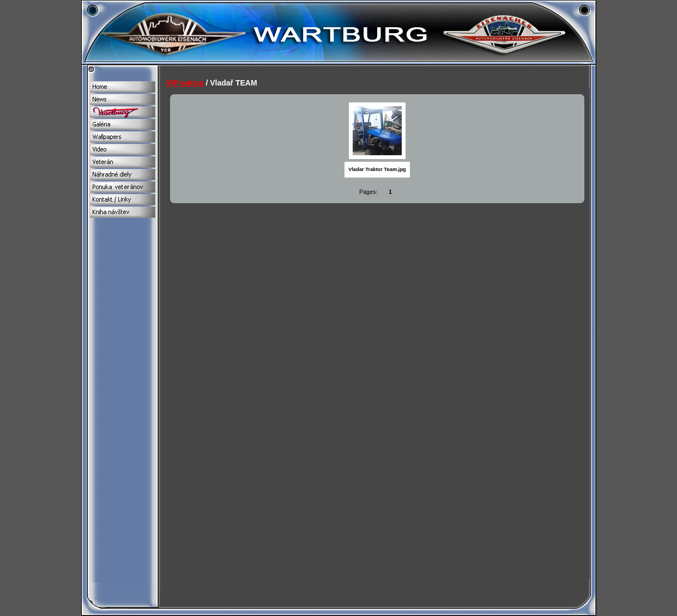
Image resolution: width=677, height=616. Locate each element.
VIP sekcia (185, 83)
